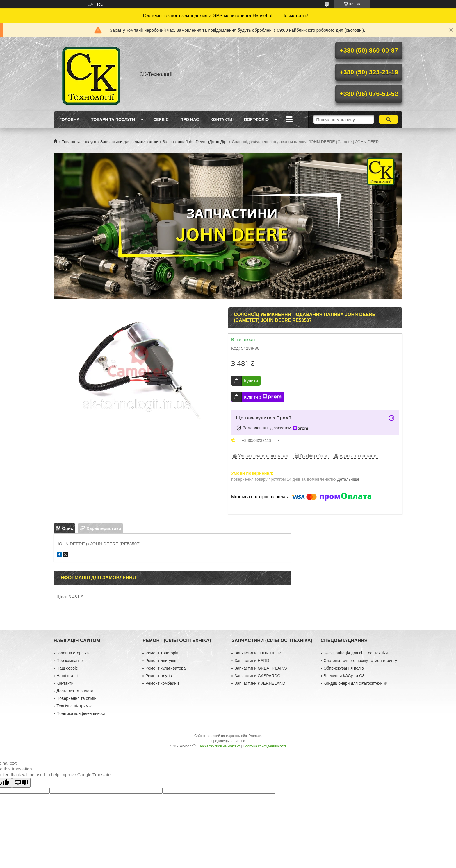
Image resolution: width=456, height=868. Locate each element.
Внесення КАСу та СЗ (344, 676)
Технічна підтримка (75, 706)
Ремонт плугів (158, 676)
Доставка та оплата (75, 691)
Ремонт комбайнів (162, 683)
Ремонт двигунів (161, 661)
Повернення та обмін (76, 698)
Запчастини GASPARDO (257, 676)
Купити (251, 381)
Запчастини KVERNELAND (260, 683)
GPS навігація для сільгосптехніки (356, 653)
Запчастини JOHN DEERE (259, 653)
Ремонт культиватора (165, 668)
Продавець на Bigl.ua (228, 741)
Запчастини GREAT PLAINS (261, 668)
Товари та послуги (113, 119)
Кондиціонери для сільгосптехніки (356, 683)
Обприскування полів (344, 668)
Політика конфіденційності (81, 713)
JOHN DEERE (71, 544)
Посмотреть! (295, 16)
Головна (69, 119)
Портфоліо (256, 119)
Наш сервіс (67, 668)
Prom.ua (255, 736)
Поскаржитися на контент (219, 746)
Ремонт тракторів (162, 653)
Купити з (263, 397)
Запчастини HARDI (252, 661)
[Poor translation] (21, 783)
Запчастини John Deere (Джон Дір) (195, 142)
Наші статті (67, 676)
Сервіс (161, 119)
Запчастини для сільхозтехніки (129, 142)
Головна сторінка (73, 653)
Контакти (221, 119)
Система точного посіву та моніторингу (360, 661)
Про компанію (70, 661)
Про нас (190, 119)
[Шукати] (388, 119)
